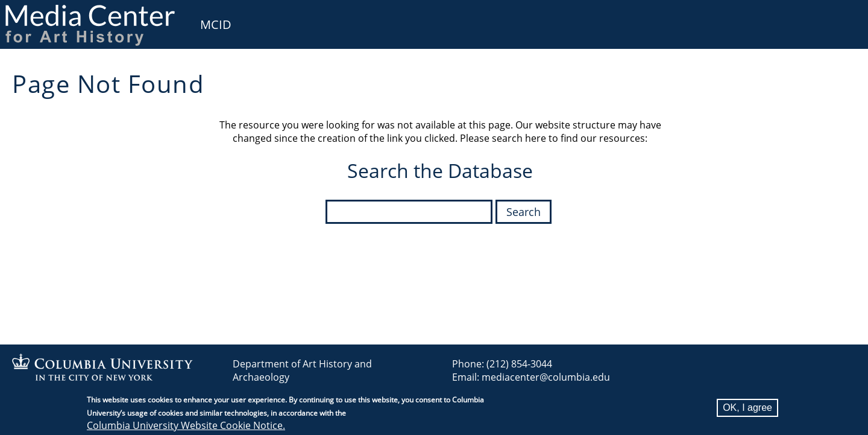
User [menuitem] (845, 17)
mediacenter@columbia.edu (546, 377)
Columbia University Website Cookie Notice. (186, 427)
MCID (216, 24)
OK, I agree (747, 409)
